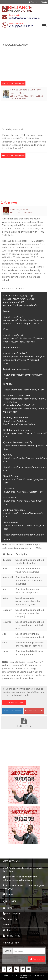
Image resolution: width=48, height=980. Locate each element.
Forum (8, 925)
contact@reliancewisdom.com (24, 18)
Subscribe (37, 959)
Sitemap (9, 894)
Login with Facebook (13, 711)
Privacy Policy (12, 936)
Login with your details (14, 702)
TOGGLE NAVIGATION (15, 45)
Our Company (12, 913)
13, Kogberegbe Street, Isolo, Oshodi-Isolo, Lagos (24, 870)
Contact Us (10, 919)
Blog (7, 930)
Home (8, 908)
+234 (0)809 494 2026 (21, 26)
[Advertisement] (20, 64)
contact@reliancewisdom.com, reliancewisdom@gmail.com (20, 878)
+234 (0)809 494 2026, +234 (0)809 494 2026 (24, 887)
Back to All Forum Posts (13, 83)
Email (8, 951)
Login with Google (34, 711)
